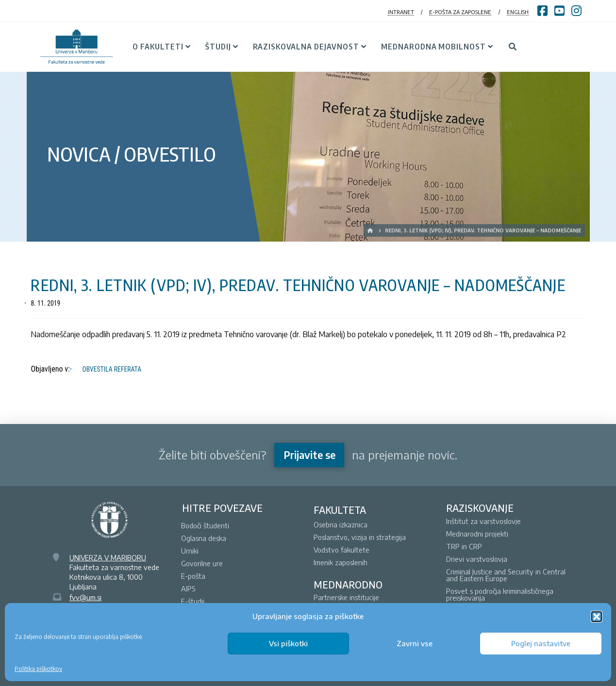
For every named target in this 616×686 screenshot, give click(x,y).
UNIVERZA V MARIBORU (108, 557)
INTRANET (401, 12)
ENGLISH (518, 12)
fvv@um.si (85, 597)
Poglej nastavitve (541, 643)
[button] (597, 617)
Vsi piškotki (288, 643)
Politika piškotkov (38, 669)
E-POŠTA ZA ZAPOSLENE (460, 12)
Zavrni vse (415, 643)
